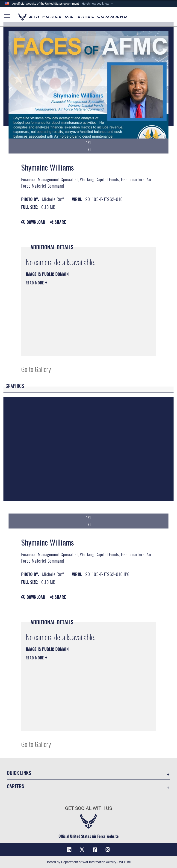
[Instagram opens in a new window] (108, 850)
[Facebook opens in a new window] (95, 850)
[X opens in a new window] (82, 850)
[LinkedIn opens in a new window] (69, 850)
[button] (98, 4)
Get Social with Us (88, 808)
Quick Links (19, 773)
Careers (15, 786)
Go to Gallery (36, 369)
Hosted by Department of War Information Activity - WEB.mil (88, 862)
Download (33, 222)
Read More (35, 283)
